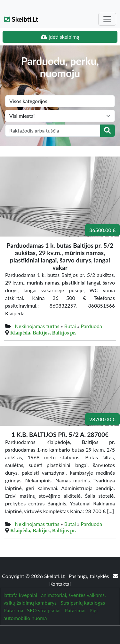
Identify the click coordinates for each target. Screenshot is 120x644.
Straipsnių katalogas (83, 603)
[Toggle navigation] (107, 19)
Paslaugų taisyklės (89, 576)
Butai (70, 326)
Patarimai (75, 610)
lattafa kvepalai (20, 595)
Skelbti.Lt (21, 19)
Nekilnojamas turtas (37, 326)
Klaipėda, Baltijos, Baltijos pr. (43, 333)
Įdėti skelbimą (60, 37)
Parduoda (91, 326)
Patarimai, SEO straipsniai (32, 610)
